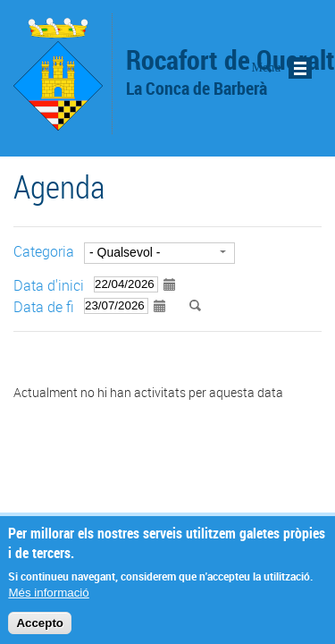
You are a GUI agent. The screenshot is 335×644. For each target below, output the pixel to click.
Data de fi (44, 307)
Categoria (44, 251)
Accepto (40, 629)
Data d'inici (49, 285)
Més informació (48, 599)
